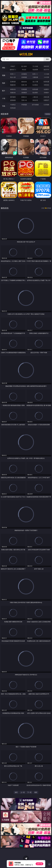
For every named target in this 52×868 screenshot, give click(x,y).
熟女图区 (35, 93)
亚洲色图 (24, 89)
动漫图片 (46, 89)
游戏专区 (46, 66)
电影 (4, 83)
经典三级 (24, 85)
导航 (4, 106)
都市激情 (13, 97)
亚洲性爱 (13, 82)
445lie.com (26, 54)
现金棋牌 (35, 70)
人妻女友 (35, 97)
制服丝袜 (13, 85)
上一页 (23, 792)
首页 (16, 792)
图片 (4, 91)
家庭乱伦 (24, 97)
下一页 (29, 792)
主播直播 (35, 77)
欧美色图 (35, 89)
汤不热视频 (35, 105)
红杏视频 (46, 105)
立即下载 (39, 864)
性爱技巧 (46, 100)
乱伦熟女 (35, 85)
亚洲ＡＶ (13, 74)
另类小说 (24, 100)
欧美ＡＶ (35, 74)
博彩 (4, 68)
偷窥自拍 (13, 89)
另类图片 (46, 93)
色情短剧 (13, 108)
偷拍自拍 (24, 82)
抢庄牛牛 (46, 70)
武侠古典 (46, 97)
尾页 (36, 792)
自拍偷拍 (24, 74)
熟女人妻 (13, 77)
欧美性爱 (46, 82)
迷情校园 (13, 100)
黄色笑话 (35, 100)
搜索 (47, 59)
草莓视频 (24, 105)
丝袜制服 (24, 77)
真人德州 (24, 66)
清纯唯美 (24, 93)
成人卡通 (35, 82)
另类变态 (46, 85)
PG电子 (13, 66)
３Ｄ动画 (46, 74)
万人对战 (35, 66)
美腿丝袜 (13, 93)
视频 (4, 75)
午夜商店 (13, 105)
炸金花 (24, 70)
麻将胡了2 (13, 70)
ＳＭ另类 (46, 77)
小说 (4, 98)
